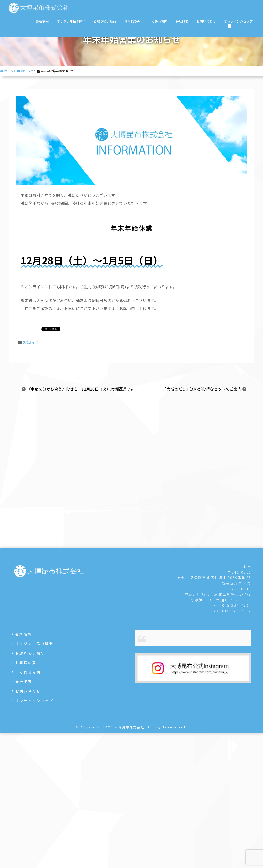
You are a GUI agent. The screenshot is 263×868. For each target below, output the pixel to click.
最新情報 (42, 21)
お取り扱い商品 (105, 21)
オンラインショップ (238, 21)
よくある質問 (158, 21)
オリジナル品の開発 (71, 21)
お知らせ (31, 342)
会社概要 (182, 21)
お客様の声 (132, 21)
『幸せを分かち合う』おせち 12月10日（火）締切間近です (80, 389)
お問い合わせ (206, 21)
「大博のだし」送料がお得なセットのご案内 (202, 389)
